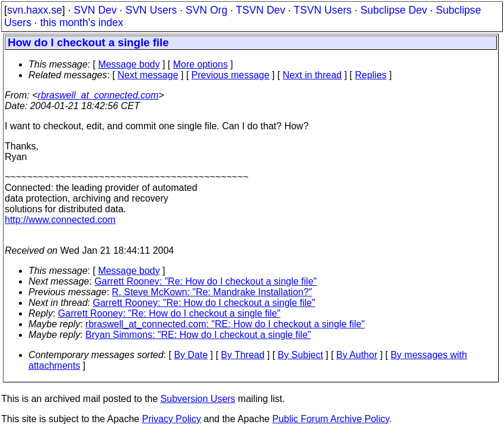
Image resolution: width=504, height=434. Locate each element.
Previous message (231, 75)
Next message (148, 75)
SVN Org (206, 10)
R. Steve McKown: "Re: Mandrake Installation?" (212, 292)
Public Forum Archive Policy (331, 419)
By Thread (243, 355)
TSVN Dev (261, 10)
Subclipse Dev (394, 10)
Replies (371, 75)
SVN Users (151, 10)
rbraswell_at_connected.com (98, 95)
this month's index (82, 23)
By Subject (300, 355)
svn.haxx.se (35, 10)
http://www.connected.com (60, 220)
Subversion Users (198, 399)
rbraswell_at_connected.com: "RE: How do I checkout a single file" (225, 324)
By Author (357, 355)
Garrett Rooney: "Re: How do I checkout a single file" (205, 281)
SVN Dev (95, 10)
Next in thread (312, 75)
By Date (191, 355)
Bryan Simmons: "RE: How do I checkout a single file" (198, 335)
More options (201, 64)
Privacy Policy (171, 419)
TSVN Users (323, 10)
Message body (129, 64)
